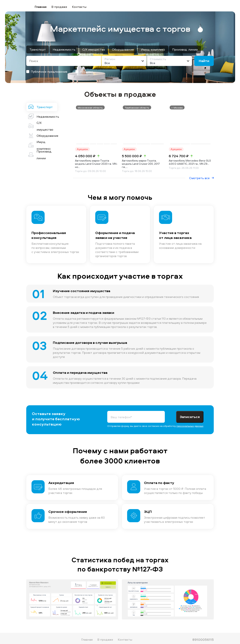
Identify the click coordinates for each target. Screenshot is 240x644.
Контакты (79, 7)
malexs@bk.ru (202, 635)
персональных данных (190, 416)
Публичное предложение (47, 72)
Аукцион (84, 72)
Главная (41, 7)
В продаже (59, 7)
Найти (204, 61)
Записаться (190, 407)
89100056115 (203, 629)
